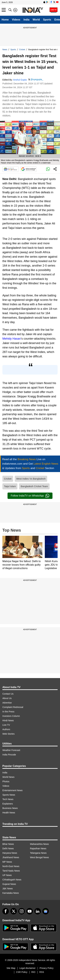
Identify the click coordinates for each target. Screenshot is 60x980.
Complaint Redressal (13, 707)
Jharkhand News (11, 857)
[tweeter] (14, 911)
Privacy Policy (46, 968)
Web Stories (8, 734)
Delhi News (8, 848)
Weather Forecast (11, 750)
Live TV (6, 725)
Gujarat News (9, 884)
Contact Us (8, 694)
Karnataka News (11, 893)
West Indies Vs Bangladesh (31, 479)
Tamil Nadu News (11, 871)
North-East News (11, 866)
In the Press (8, 712)
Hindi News (8, 720)
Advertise (7, 703)
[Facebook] (6, 911)
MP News (7, 862)
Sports (47, 20)
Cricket (22, 50)
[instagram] (22, 911)
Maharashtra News (40, 844)
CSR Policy (22, 972)
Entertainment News (12, 790)
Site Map (11, 968)
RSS (42, 972)
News (5, 50)
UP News (7, 875)
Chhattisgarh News (12, 880)
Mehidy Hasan (12, 339)
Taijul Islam (10, 486)
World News (8, 777)
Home (5, 20)
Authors (6, 729)
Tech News (8, 799)
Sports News (9, 795)
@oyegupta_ (37, 79)
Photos (6, 781)
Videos (16, 20)
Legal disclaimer (27, 968)
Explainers (8, 804)
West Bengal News (40, 857)
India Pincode (9, 755)
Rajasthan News (38, 848)
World (36, 20)
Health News (9, 813)
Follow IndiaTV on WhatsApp (30, 496)
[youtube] (30, 911)
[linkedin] (38, 911)
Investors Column (11, 716)
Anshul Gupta (20, 80)
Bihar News (8, 844)
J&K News (8, 889)
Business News (10, 808)
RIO (33, 972)
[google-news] (46, 911)
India (26, 20)
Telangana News (38, 853)
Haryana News (10, 853)
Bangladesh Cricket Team (34, 486)
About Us (7, 698)
